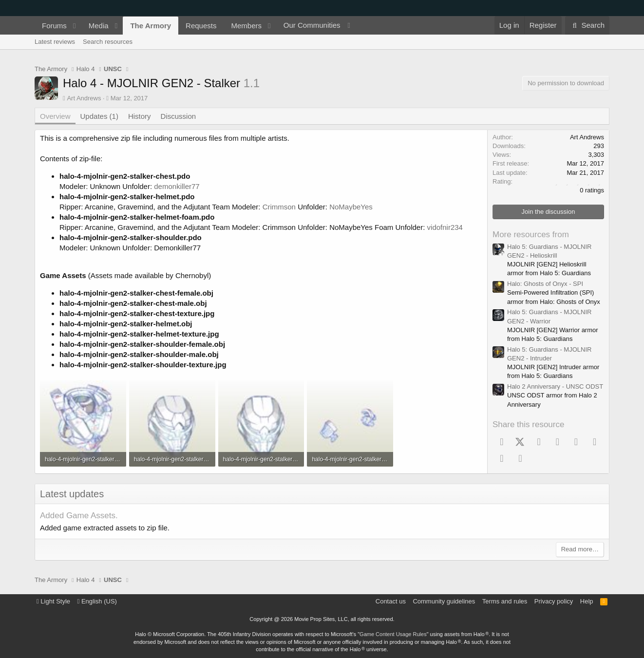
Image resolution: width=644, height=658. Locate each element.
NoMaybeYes (351, 207)
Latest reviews (55, 42)
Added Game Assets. (79, 516)
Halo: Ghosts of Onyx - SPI (545, 284)
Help (587, 601)
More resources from (531, 235)
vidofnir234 (445, 227)
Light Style (53, 601)
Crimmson (279, 207)
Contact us (391, 601)
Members (246, 26)
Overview (55, 116)
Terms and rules (505, 601)
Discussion (179, 116)
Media (99, 26)
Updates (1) (99, 116)
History (140, 116)
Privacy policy (554, 601)
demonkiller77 (177, 186)
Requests (201, 26)
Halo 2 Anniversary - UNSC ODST (555, 386)
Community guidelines (444, 601)
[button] (75, 26)
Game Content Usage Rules (393, 634)
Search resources (108, 42)
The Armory (151, 26)
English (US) (97, 601)
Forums (54, 26)
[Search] (587, 25)
